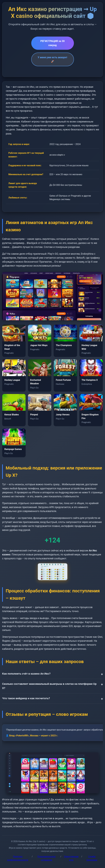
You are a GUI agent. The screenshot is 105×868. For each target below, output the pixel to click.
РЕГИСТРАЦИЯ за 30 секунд (52, 43)
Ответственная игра (71, 858)
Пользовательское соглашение (47, 858)
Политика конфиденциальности (18, 858)
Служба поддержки (92, 858)
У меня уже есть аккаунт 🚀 (52, 59)
